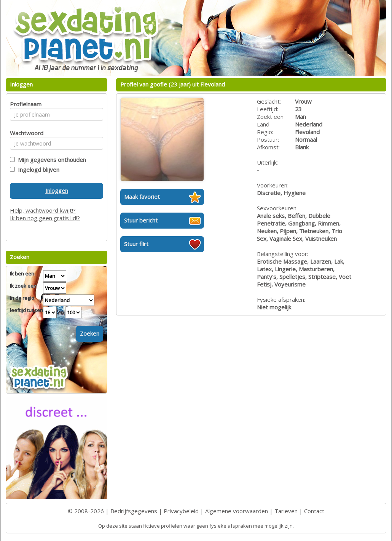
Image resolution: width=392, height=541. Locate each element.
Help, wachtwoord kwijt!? (43, 210)
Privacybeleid (181, 511)
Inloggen (57, 190)
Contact (314, 511)
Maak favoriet (142, 197)
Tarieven (286, 511)
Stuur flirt (136, 244)
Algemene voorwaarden (237, 511)
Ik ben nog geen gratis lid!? (45, 218)
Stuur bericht (141, 220)
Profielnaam (25, 104)
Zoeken (90, 333)
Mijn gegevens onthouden (50, 160)
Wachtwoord (25, 133)
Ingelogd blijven (37, 170)
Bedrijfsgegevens (134, 511)
